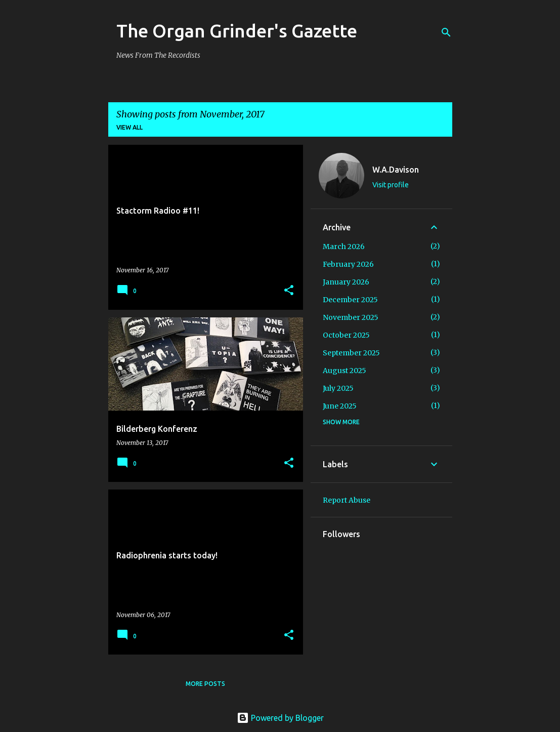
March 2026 (344, 247)
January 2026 (346, 282)
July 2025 (338, 388)
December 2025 (350, 300)
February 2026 (348, 264)
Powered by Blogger (280, 718)
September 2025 (351, 353)
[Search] (446, 32)
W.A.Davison (396, 170)
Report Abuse (347, 500)
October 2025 (346, 335)
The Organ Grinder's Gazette (237, 31)
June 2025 (340, 406)
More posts (205, 684)
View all (130, 127)
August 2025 (344, 371)
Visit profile (391, 185)
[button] (289, 291)
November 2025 (351, 317)
